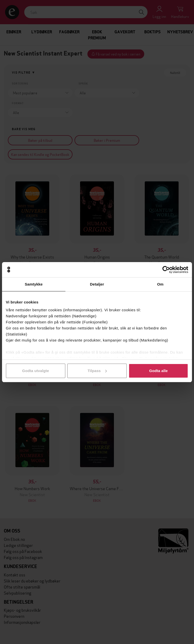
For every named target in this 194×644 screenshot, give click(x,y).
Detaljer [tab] (97, 284)
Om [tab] (160, 284)
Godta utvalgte (36, 371)
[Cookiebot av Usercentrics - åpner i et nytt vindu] (166, 270)
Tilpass (97, 371)
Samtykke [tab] (34, 284)
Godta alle (158, 371)
